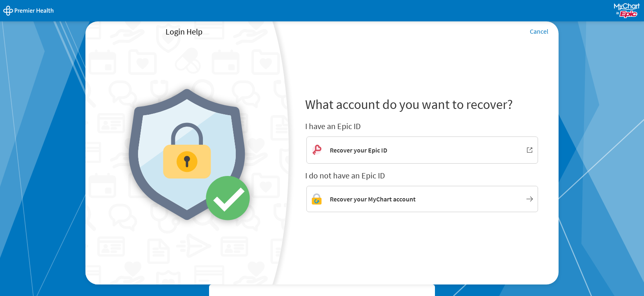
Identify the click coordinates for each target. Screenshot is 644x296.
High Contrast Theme (242, 291)
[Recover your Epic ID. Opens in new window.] (422, 150)
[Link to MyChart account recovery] (422, 199)
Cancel (539, 31)
